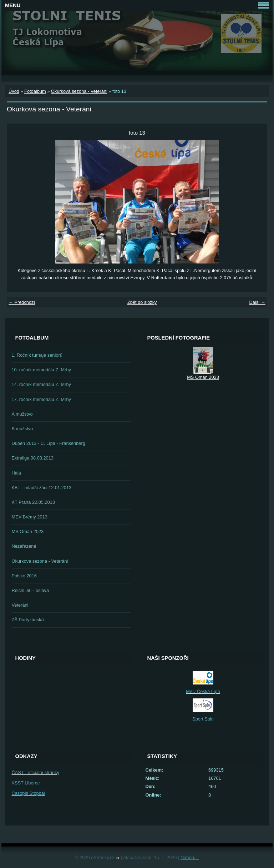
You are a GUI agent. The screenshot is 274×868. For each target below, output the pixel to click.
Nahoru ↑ (190, 857)
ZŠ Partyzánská (28, 620)
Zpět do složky (142, 302)
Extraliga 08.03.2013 (33, 458)
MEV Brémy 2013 (30, 517)
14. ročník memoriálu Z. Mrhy (41, 384)
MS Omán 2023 (28, 531)
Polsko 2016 (24, 576)
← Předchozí (22, 302)
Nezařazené (24, 546)
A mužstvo (22, 414)
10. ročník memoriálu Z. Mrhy (41, 370)
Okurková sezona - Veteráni (79, 91)
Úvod (14, 91)
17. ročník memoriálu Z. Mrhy (41, 399)
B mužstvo (22, 429)
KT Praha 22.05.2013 (33, 502)
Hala (16, 473)
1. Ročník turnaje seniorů (37, 355)
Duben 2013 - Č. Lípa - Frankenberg (49, 443)
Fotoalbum (35, 91)
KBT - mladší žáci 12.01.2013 (42, 488)
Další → (257, 302)
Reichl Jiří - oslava (31, 590)
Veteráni (20, 605)
